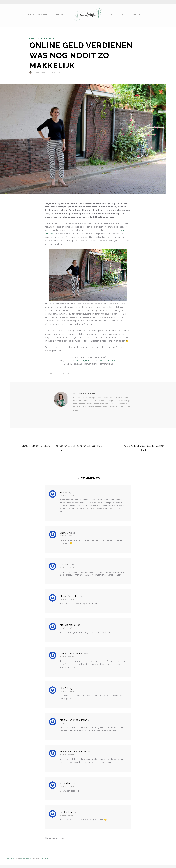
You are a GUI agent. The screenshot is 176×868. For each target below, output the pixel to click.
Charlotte (65, 535)
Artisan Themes (26, 861)
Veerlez (64, 494)
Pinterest (112, 360)
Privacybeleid (9, 861)
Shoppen (71, 373)
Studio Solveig (44, 861)
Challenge (49, 373)
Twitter (102, 360)
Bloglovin (75, 360)
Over (124, 16)
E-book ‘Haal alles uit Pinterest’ (47, 16)
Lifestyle (34, 39)
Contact (137, 16)
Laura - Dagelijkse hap (72, 656)
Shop (113, 16)
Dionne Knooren (41, 72)
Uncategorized (48, 39)
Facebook (94, 360)
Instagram (84, 360)
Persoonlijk (60, 373)
